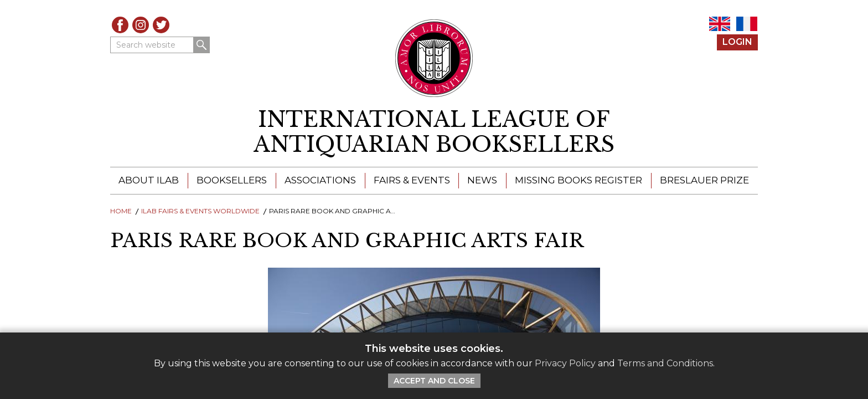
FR (747, 24)
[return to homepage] (434, 132)
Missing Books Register (578, 180)
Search (201, 45)
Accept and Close (434, 381)
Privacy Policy (565, 363)
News (482, 180)
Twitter (161, 25)
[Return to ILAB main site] (434, 58)
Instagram (141, 25)
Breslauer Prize (704, 180)
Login (737, 42)
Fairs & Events (412, 180)
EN (720, 24)
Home (121, 211)
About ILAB (149, 180)
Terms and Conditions (665, 363)
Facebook (120, 25)
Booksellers (232, 180)
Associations (320, 180)
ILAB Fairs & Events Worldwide (200, 211)
